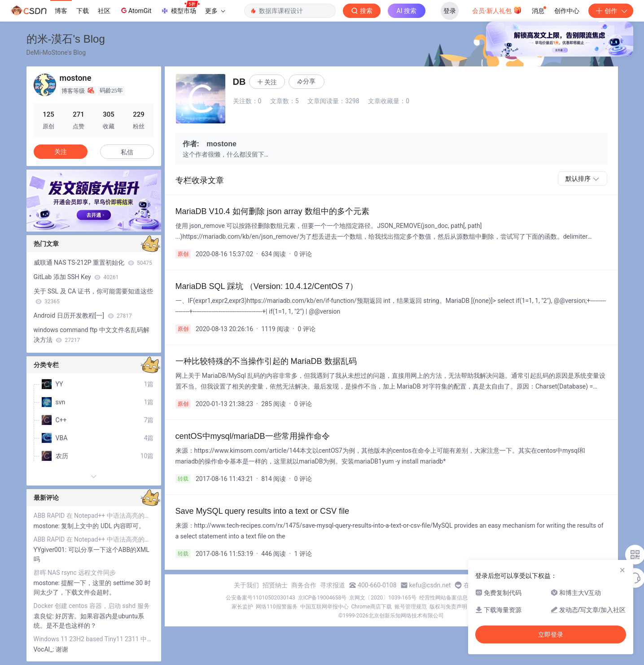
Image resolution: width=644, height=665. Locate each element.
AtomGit (135, 10)
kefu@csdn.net (430, 585)
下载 (83, 11)
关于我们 (246, 585)
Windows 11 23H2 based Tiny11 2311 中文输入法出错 (94, 639)
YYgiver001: (51, 550)
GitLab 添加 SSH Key (76, 277)
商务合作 (304, 585)
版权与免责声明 (448, 607)
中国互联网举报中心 (324, 607)
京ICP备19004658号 (322, 598)
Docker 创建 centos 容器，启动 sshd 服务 (92, 606)
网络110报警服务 (276, 607)
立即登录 (551, 634)
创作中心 (567, 11)
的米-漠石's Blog (66, 39)
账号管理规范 (411, 607)
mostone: (48, 526)
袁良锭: (45, 616)
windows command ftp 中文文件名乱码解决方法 (92, 335)
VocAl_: (45, 649)
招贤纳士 (275, 585)
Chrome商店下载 (372, 607)
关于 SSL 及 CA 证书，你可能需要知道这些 (93, 296)
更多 (215, 11)
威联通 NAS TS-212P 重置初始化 (93, 262)
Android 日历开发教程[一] (83, 315)
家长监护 (242, 607)
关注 (61, 152)
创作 (611, 11)
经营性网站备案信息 (443, 598)
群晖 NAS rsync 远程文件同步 (75, 573)
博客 (61, 11)
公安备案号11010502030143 (260, 598)
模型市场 (180, 8)
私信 (127, 152)
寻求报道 (333, 585)
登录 (450, 11)
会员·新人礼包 (497, 10)
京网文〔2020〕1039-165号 (383, 598)
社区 (104, 11)
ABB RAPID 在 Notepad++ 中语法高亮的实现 (94, 516)
